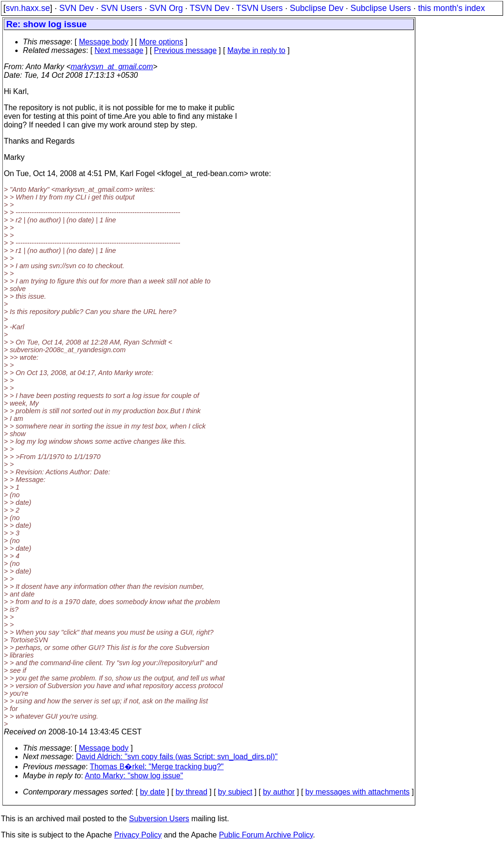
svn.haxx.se (28, 8)
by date (152, 792)
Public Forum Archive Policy (266, 835)
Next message (119, 50)
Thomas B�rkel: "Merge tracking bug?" (157, 767)
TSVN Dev (210, 8)
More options (161, 42)
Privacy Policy (138, 835)
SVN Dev (76, 8)
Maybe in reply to (257, 50)
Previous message (185, 50)
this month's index (452, 8)
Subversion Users (159, 819)
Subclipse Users (381, 8)
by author (279, 792)
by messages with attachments (357, 792)
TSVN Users (259, 8)
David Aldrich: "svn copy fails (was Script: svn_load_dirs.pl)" (177, 757)
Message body (103, 42)
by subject (235, 792)
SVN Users (121, 8)
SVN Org (166, 8)
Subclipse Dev (317, 8)
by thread (191, 792)
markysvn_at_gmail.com (112, 67)
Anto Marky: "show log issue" (134, 776)
